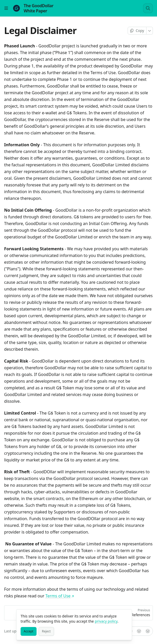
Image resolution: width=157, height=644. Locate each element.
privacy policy (106, 621)
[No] (148, 631)
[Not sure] (139, 631)
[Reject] (46, 631)
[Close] (126, 616)
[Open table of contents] (6, 8)
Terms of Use (60, 596)
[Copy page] (137, 31)
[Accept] (29, 631)
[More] (150, 31)
